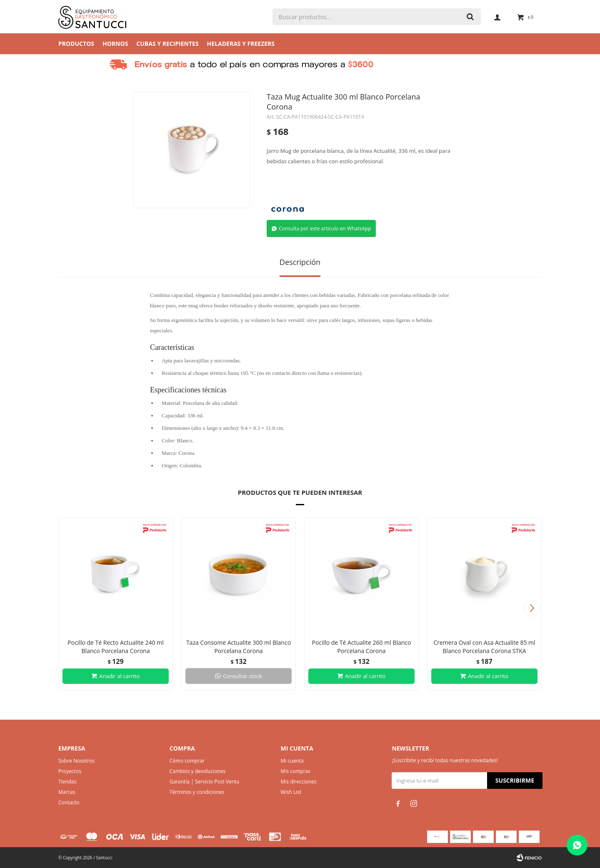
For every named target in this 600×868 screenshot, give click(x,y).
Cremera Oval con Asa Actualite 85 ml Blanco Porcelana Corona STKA (484, 647)
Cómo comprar (187, 761)
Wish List (291, 792)
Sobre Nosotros (76, 761)
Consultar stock (242, 676)
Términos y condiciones (197, 792)
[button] (532, 608)
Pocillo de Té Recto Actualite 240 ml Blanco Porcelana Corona (115, 647)
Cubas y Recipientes (167, 44)
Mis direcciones (299, 782)
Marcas (67, 792)
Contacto (69, 802)
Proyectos (70, 771)
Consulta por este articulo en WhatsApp (325, 228)
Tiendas (67, 782)
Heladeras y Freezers (241, 44)
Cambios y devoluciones (197, 771)
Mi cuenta (292, 761)
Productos (76, 44)
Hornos (115, 44)
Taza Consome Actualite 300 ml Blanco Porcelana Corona (239, 647)
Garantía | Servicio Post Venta (204, 782)
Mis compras (296, 771)
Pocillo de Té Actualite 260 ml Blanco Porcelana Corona (362, 647)
